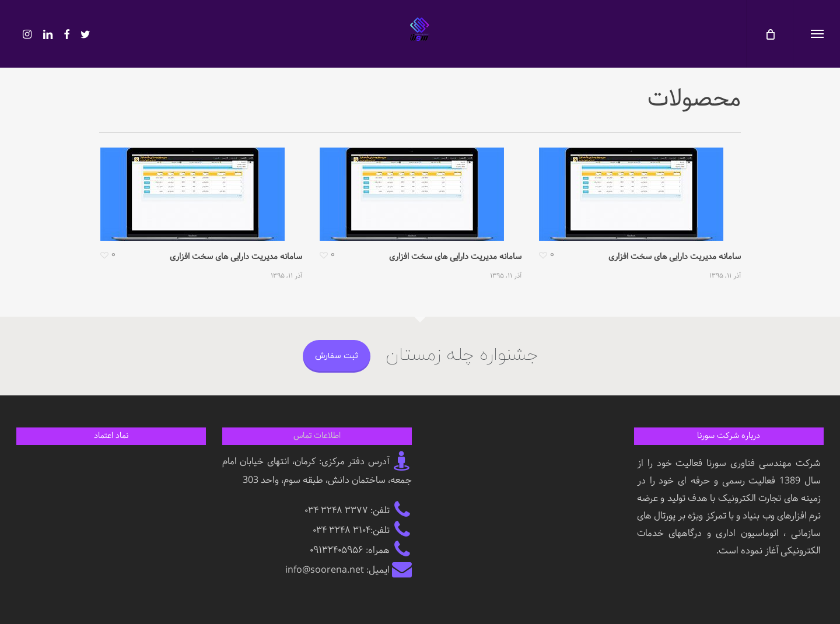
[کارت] (769, 34)
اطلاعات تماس (317, 436)
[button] (816, 34)
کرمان (305, 462)
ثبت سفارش (337, 356)
